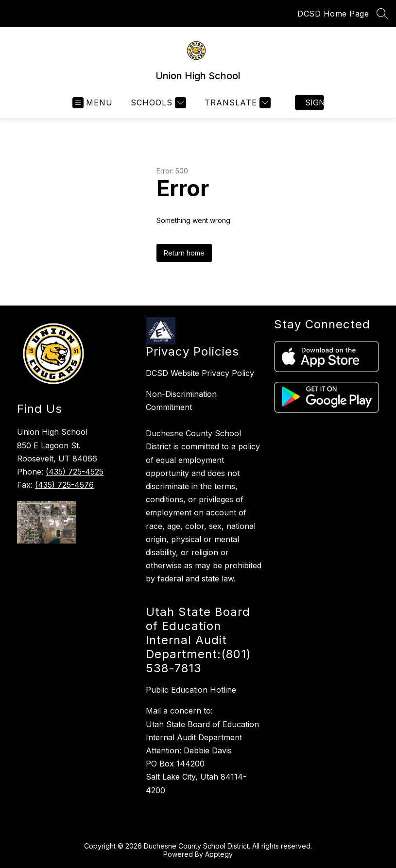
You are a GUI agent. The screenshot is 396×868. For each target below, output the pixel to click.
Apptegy (219, 854)
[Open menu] (93, 103)
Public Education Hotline (191, 690)
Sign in (315, 102)
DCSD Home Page (333, 14)
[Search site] (382, 14)
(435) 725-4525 (75, 472)
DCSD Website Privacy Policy (200, 373)
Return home (184, 253)
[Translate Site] (236, 103)
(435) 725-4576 (64, 485)
